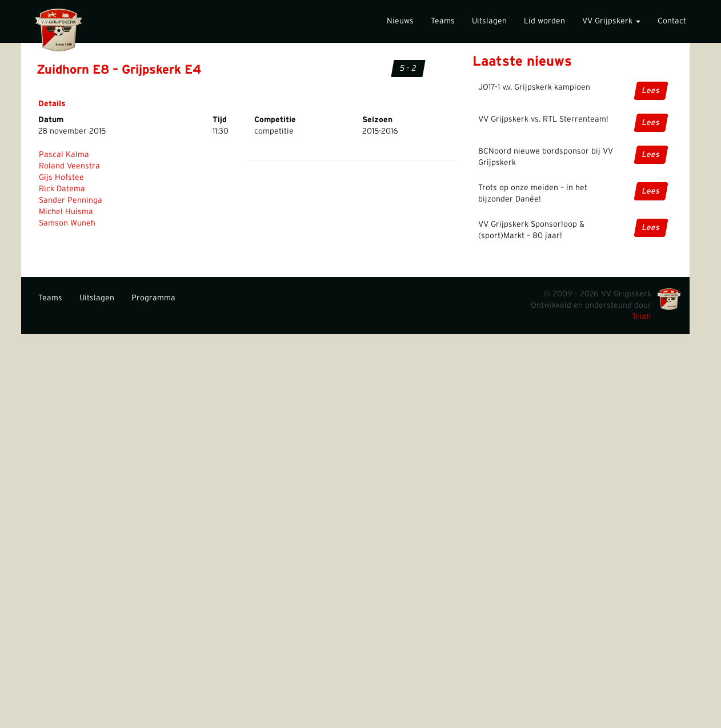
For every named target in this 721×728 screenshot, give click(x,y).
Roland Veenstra (69, 166)
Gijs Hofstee (61, 178)
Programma (153, 298)
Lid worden (544, 21)
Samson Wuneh (67, 223)
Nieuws (400, 21)
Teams (443, 21)
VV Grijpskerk (611, 21)
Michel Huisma (66, 212)
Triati (642, 317)
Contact (672, 21)
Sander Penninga (71, 200)
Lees (651, 91)
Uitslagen (489, 21)
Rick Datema (62, 189)
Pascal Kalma (64, 155)
